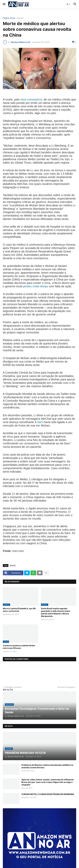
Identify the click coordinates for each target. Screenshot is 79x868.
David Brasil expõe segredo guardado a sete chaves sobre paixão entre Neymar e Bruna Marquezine (56, 612)
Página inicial (9, 18)
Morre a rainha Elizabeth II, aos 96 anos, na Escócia (19, 610)
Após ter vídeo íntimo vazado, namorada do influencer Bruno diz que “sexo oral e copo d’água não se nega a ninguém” (48, 782)
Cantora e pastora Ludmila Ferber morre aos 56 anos (19, 647)
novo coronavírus (31, 99)
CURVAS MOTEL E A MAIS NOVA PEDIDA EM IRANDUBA (48, 794)
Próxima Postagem (66, 687)
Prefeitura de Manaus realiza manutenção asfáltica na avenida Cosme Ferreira (47, 766)
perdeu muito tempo (35, 286)
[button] (4, 4)
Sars (40, 422)
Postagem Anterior (13, 687)
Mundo (20, 18)
